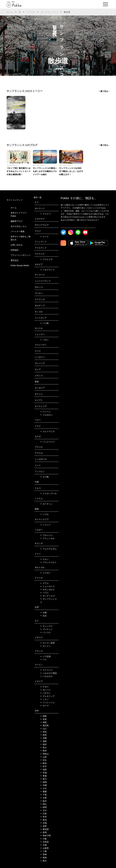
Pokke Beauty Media (20, 265)
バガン (44, 340)
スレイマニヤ (47, 431)
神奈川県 (45, 836)
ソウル (44, 514)
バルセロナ (46, 676)
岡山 (43, 804)
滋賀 (43, 770)
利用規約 (15, 250)
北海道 (44, 842)
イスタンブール (48, 493)
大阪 (43, 839)
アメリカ (31, 12)
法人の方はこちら (19, 226)
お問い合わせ (17, 245)
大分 (43, 788)
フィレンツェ (47, 702)
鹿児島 (44, 725)
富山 (43, 747)
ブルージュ (46, 535)
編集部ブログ (17, 221)
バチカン (45, 693)
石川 (43, 810)
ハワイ (44, 593)
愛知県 (44, 829)
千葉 (43, 795)
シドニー (45, 525)
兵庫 (43, 798)
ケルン (44, 559)
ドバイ (44, 237)
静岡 (43, 807)
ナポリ (44, 687)
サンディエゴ (47, 596)
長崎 (43, 854)
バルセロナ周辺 (48, 673)
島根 (43, 858)
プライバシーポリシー (21, 255)
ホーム (10, 12)
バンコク (45, 632)
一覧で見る (103, 91)
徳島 (43, 716)
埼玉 (43, 760)
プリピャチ (46, 259)
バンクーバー (47, 442)
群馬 (43, 832)
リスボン (45, 573)
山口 (43, 729)
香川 (43, 779)
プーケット (46, 629)
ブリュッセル (47, 538)
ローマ (44, 706)
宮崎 (43, 738)
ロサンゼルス (47, 590)
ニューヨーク (47, 586)
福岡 (43, 782)
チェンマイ (46, 626)
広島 (43, 814)
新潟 (43, 820)
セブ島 (44, 477)
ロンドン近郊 (47, 643)
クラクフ (45, 214)
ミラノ (44, 699)
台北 (43, 616)
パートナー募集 (18, 231)
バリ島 (44, 323)
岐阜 (43, 763)
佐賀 (43, 719)
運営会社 (15, 260)
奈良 (43, 817)
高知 (43, 732)
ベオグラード (47, 270)
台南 (43, 613)
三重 (43, 851)
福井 (43, 744)
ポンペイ (45, 690)
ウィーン (45, 412)
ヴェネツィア (47, 696)
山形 (43, 757)
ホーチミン (46, 504)
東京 (43, 861)
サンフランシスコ (50, 12)
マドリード (46, 670)
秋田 (43, 735)
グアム (44, 583)
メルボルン (46, 415)
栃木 (43, 801)
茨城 (43, 823)
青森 (43, 776)
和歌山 (44, 754)
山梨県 (44, 848)
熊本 (43, 751)
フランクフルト (48, 562)
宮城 (43, 773)
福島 (43, 741)
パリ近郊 (45, 656)
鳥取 (43, 722)
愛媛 (43, 792)
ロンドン (45, 646)
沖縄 (43, 785)
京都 (43, 845)
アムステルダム (48, 549)
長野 (43, 826)
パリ (43, 660)
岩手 (43, 766)
